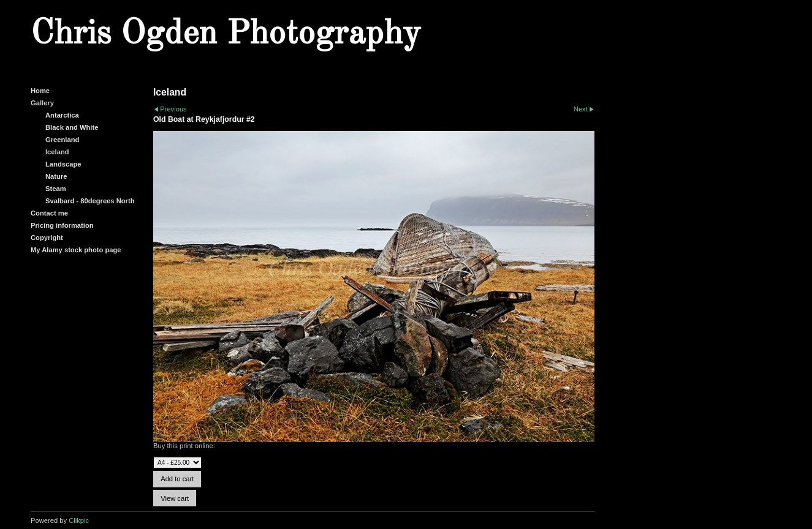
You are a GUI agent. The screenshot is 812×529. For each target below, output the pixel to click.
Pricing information (62, 225)
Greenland (62, 140)
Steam (56, 189)
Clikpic (79, 520)
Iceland (57, 152)
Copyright (47, 238)
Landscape (63, 164)
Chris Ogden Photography (226, 34)
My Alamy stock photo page (76, 250)
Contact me (49, 213)
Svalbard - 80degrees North (90, 201)
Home (40, 91)
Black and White (72, 127)
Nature (56, 176)
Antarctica (62, 115)
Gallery (42, 103)
